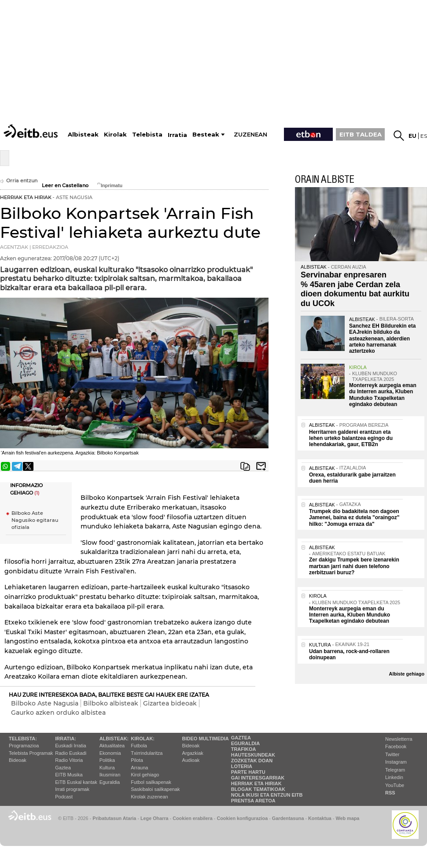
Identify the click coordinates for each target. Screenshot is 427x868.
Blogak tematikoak (258, 789)
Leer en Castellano (65, 186)
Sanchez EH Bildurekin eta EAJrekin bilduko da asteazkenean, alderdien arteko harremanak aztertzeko (382, 339)
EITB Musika (69, 775)
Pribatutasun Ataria (114, 818)
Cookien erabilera (193, 818)
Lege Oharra (155, 818)
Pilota (137, 760)
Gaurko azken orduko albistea (58, 713)
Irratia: (65, 739)
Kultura (107, 768)
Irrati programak (72, 789)
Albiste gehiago (407, 674)
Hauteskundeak (253, 755)
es (424, 136)
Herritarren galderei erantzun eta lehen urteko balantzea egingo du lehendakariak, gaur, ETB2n (351, 438)
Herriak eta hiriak (256, 783)
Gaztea (63, 768)
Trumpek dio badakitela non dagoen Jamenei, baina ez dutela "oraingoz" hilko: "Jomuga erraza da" (354, 518)
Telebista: (23, 739)
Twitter (392, 754)
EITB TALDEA (361, 134)
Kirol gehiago (145, 775)
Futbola (139, 746)
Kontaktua (320, 818)
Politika (107, 760)
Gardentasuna (288, 818)
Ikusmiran (110, 775)
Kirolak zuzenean (149, 797)
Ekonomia (110, 753)
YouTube (395, 785)
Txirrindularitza (147, 753)
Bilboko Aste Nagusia (45, 703)
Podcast (64, 797)
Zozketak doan (252, 761)
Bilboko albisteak (111, 703)
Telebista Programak (31, 753)
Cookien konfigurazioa (242, 818)
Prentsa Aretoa (253, 801)
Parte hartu (248, 772)
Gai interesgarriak (258, 778)
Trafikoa (244, 749)
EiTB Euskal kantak (76, 782)
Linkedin (394, 777)
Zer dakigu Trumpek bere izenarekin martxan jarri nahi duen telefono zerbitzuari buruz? (354, 566)
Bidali (261, 466)
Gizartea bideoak (170, 703)
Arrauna (139, 768)
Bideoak (18, 760)
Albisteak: (114, 739)
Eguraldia (110, 782)
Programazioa (24, 746)
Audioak (191, 760)
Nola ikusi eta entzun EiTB (267, 795)
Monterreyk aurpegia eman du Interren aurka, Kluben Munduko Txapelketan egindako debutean (383, 395)
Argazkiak (193, 753)
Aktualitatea (112, 746)
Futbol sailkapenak (151, 782)
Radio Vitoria (69, 760)
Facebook (396, 746)
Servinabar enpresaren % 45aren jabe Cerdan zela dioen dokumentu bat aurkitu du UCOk (355, 289)
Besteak (206, 135)
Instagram (396, 762)
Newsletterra (399, 739)
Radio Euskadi (71, 753)
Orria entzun (19, 181)
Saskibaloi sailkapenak (155, 789)
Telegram (395, 770)
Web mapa (347, 818)
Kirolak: (143, 739)
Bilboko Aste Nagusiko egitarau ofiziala (35, 520)
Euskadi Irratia (70, 746)
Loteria (242, 766)
